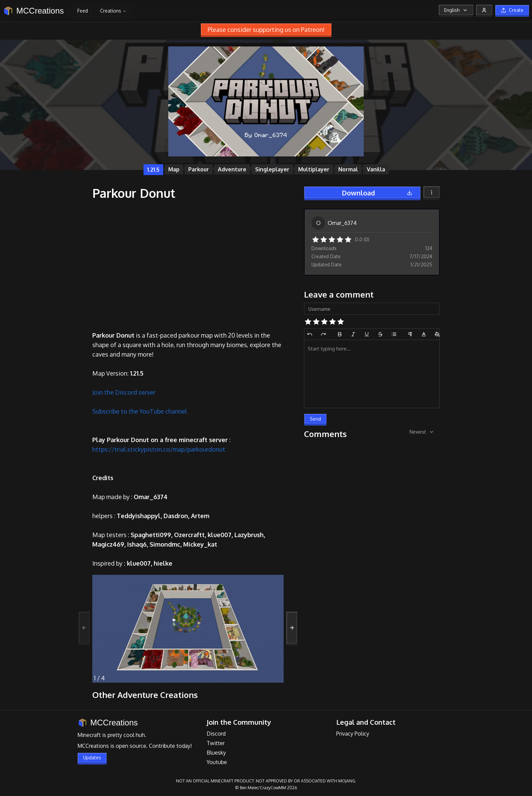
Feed (83, 11)
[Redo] (323, 334)
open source (131, 746)
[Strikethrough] (380, 334)
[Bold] (340, 334)
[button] (316, 239)
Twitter (216, 743)
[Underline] (367, 334)
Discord (216, 734)
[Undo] (310, 334)
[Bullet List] (394, 334)
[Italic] (353, 334)
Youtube (217, 762)
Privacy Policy (353, 734)
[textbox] (372, 374)
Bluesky (216, 753)
